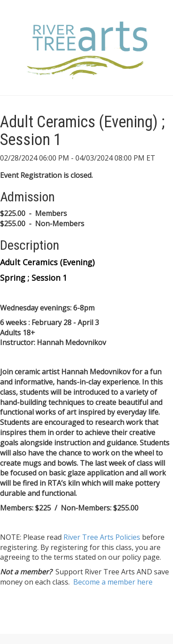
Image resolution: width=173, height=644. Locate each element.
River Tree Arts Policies (102, 537)
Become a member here (113, 582)
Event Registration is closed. (46, 175)
